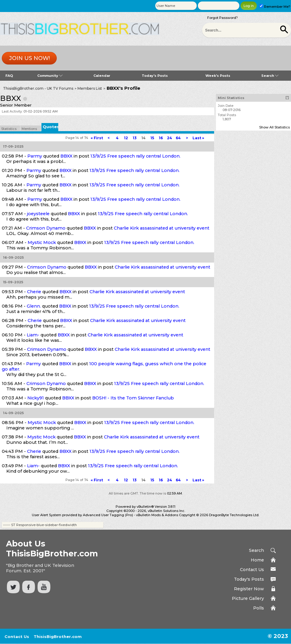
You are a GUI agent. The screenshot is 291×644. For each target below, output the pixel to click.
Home (257, 560)
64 (178, 138)
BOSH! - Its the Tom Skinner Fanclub (133, 398)
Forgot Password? (223, 18)
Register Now (249, 589)
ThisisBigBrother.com (58, 636)
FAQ (9, 76)
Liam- (33, 335)
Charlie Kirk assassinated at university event (162, 228)
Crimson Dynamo (46, 228)
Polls (259, 608)
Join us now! (29, 58)
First (97, 138)
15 (152, 138)
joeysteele (38, 214)
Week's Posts (218, 76)
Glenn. (34, 306)
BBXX (66, 156)
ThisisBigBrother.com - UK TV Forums (38, 88)
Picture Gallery (248, 598)
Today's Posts (155, 76)
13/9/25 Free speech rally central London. (135, 156)
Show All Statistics (274, 127)
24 (170, 138)
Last (198, 138)
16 (161, 138)
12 (126, 138)
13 (135, 138)
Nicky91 (36, 398)
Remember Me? (275, 7)
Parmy (35, 156)
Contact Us (252, 570)
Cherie (34, 292)
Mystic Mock (42, 242)
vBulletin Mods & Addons (157, 515)
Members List (90, 88)
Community (50, 76)
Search (270, 76)
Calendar (102, 76)
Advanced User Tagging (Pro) (108, 515)
